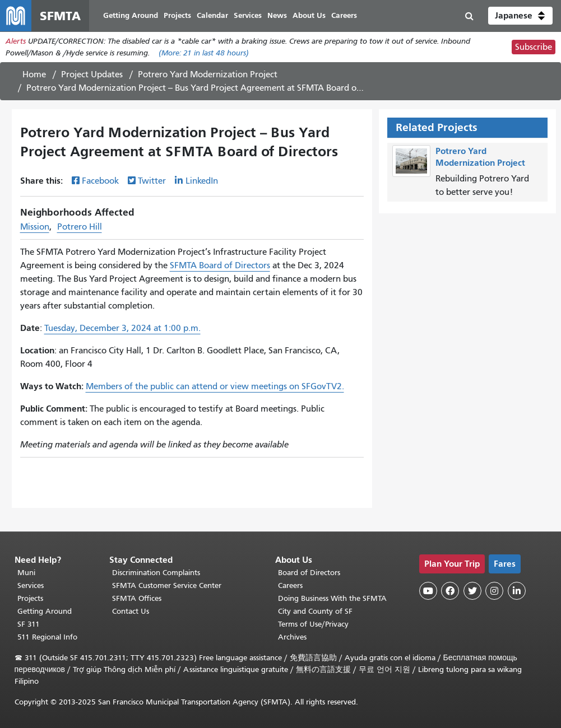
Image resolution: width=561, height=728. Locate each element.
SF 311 (29, 624)
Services (31, 585)
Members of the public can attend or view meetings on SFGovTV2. (215, 386)
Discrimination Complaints (156, 573)
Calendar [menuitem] (212, 15)
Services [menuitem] (248, 15)
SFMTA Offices (137, 598)
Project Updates (92, 74)
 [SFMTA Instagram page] (494, 591)
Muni (26, 573)
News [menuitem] (277, 15)
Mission (35, 227)
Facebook (100, 181)
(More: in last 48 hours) (204, 53)
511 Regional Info (47, 637)
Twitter (152, 181)
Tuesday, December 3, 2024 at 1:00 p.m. (122, 328)
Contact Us (131, 611)
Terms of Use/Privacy (313, 624)
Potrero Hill (80, 227)
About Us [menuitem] (309, 15)
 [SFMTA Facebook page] (450, 591)
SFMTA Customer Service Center (167, 585)
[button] (520, 16)
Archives (292, 637)
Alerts (16, 41)
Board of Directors (309, 573)
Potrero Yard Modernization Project (208, 74)
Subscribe (534, 47)
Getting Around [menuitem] (131, 15)
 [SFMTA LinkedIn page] (517, 591)
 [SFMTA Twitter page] (472, 591)
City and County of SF (315, 611)
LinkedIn (202, 181)
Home (34, 74)
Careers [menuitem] (344, 15)
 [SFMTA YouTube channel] (428, 591)
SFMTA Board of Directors (220, 265)
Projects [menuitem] (177, 15)
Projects (30, 598)
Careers (290, 585)
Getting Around (45, 611)
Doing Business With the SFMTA (332, 598)
